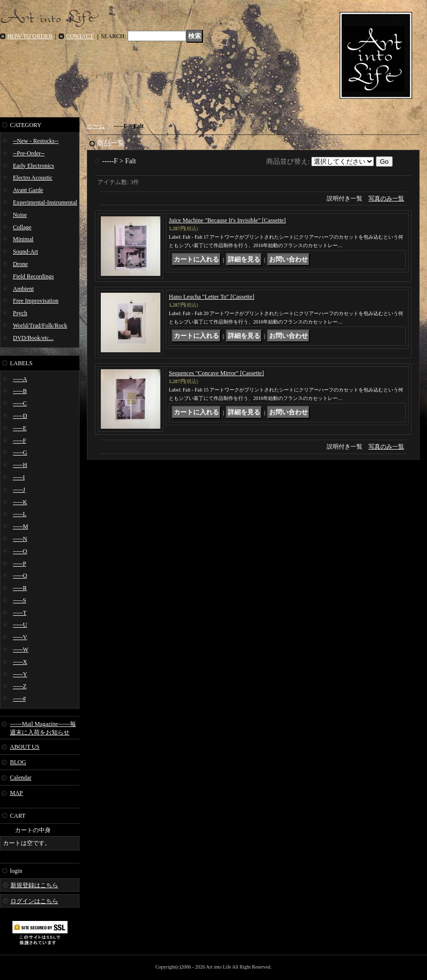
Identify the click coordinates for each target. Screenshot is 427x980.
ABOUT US (25, 747)
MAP (16, 793)
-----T (20, 613)
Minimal (23, 239)
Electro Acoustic (33, 178)
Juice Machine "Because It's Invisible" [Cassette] (227, 220)
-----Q (20, 576)
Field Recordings (33, 276)
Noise (20, 215)
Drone (20, 264)
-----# (19, 699)
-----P (20, 564)
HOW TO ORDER (30, 36)
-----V (20, 637)
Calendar (21, 778)
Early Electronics (34, 166)
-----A (20, 379)
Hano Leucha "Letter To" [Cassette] (212, 297)
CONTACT (80, 36)
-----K (20, 502)
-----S (20, 600)
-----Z (20, 686)
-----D (20, 416)
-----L (20, 514)
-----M (21, 526)
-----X (20, 662)
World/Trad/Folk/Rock (40, 326)
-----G (20, 453)
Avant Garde (28, 190)
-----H (20, 465)
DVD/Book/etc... (33, 338)
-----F (20, 441)
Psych (20, 313)
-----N (20, 539)
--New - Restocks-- (36, 141)
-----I (19, 477)
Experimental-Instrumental (45, 202)
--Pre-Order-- (29, 153)
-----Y (20, 674)
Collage (22, 227)
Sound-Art (26, 252)
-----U (20, 625)
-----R (20, 588)
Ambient (23, 289)
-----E (20, 428)
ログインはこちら (34, 901)
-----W (21, 650)
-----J (19, 490)
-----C (20, 403)
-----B (20, 391)
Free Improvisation (36, 301)
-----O (20, 551)
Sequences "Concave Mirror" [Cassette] (216, 373)
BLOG (18, 762)
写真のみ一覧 (386, 198)
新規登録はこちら (34, 885)
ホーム (96, 126)
